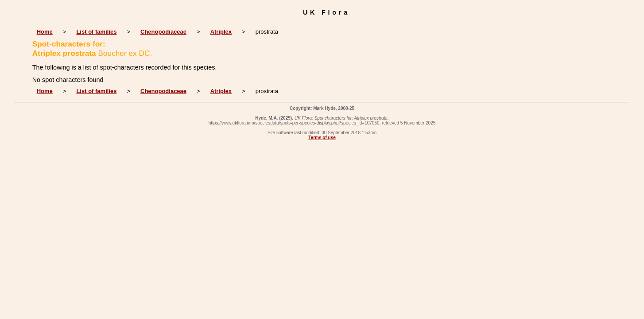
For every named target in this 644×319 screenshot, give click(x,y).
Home (45, 32)
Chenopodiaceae (163, 32)
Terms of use (322, 138)
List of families (96, 32)
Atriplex (221, 32)
